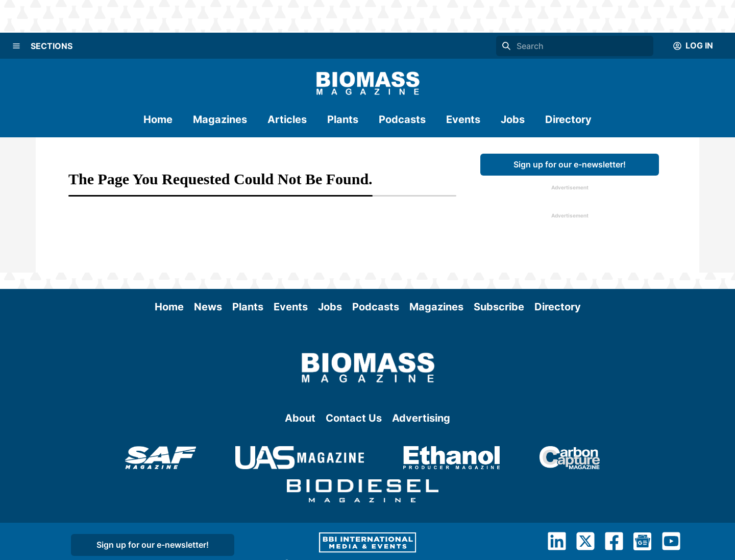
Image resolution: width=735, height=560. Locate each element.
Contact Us (354, 418)
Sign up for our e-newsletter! (570, 164)
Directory (568, 119)
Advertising (421, 418)
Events (463, 119)
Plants (343, 119)
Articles (287, 119)
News (208, 307)
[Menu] (16, 46)
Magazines (220, 119)
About (300, 418)
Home (158, 119)
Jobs (513, 119)
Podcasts (402, 119)
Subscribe (499, 307)
